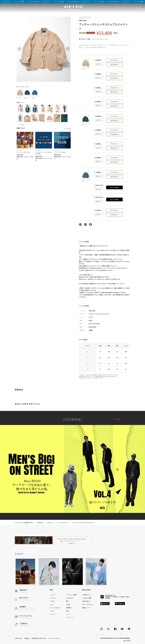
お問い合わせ (86, 601)
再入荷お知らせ (114, 60)
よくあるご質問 (87, 598)
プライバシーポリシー (54, 638)
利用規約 (27, 638)
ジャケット (53, 598)
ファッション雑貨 (71, 595)
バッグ (52, 611)
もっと (67, 129)
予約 (67, 611)
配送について (86, 608)
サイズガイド (92, 378)
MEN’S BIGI (83, 21)
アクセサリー (70, 598)
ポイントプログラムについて (100, 39)
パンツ (52, 604)
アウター (53, 601)
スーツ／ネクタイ (55, 608)
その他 (68, 604)
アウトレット (70, 617)
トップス (53, 595)
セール (68, 614)
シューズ (53, 614)
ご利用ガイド (86, 595)
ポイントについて (87, 604)
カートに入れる (114, 187)
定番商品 (69, 608)
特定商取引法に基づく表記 (39, 638)
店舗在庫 (99, 64)
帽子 (67, 601)
